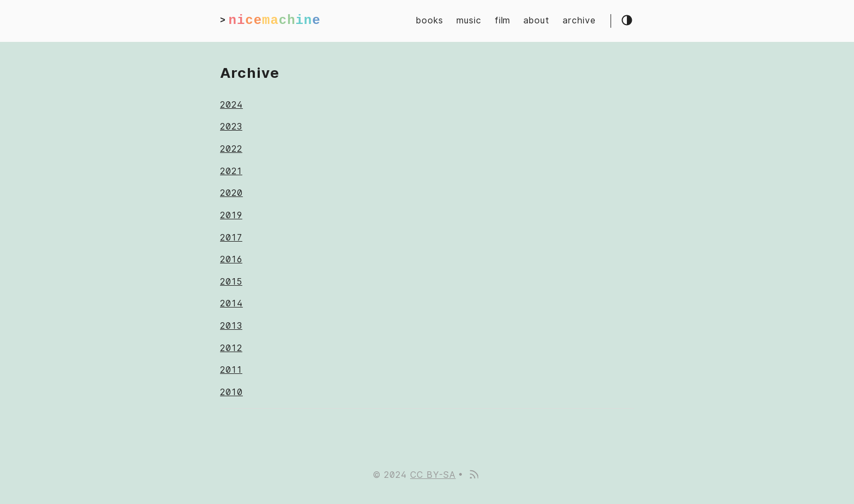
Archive (250, 73)
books (430, 20)
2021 (231, 171)
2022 (231, 149)
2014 (231, 303)
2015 (231, 282)
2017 (231, 238)
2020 (231, 193)
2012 (231, 348)
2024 (231, 105)
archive (579, 20)
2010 (231, 392)
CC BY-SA (433, 475)
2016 (231, 259)
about (536, 20)
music (469, 20)
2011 (231, 370)
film (503, 20)
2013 (231, 326)
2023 (231, 127)
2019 (231, 215)
